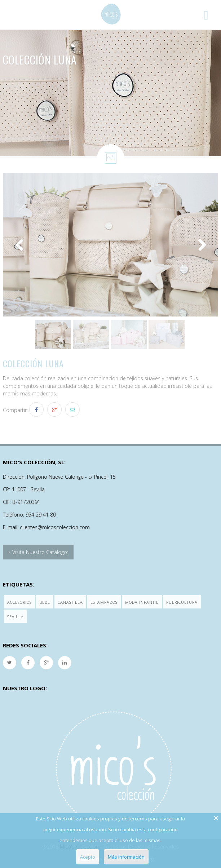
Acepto (88, 857)
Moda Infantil (142, 602)
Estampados (104, 602)
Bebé (45, 602)
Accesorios (19, 602)
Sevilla (16, 617)
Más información (126, 857)
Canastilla (70, 602)
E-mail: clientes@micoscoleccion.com (46, 527)
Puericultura (182, 602)
